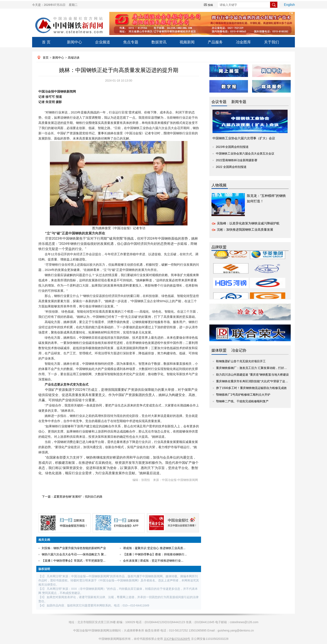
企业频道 (103, 42)
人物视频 (219, 185)
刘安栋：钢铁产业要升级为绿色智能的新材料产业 (74, 548)
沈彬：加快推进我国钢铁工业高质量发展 (245, 230)
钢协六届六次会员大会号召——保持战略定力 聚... (74, 554)
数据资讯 (159, 42)
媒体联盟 (219, 350)
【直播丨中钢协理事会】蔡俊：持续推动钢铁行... (155, 554)
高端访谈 (74, 58)
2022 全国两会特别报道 (231, 167)
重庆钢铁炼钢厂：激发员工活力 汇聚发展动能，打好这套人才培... (259, 368)
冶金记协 (239, 350)
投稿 (210, 5)
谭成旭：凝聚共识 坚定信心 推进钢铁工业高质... (154, 548)
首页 (46, 58)
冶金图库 (243, 42)
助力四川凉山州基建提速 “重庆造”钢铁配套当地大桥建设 (252, 375)
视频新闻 (187, 42)
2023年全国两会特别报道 (232, 147)
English (289, 5)
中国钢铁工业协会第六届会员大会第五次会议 (245, 153)
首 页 (46, 42)
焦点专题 (131, 42)
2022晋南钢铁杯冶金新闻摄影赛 (237, 160)
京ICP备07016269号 (177, 639)
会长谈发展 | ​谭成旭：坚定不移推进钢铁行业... (153, 561)
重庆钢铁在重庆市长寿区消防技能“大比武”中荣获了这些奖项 (255, 381)
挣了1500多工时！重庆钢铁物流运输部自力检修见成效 (251, 388)
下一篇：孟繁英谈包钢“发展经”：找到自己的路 (72, 497)
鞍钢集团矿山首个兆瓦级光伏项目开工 (241, 361)
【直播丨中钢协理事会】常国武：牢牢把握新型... (74, 561)
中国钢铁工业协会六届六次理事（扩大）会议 (244, 138)
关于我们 (272, 42)
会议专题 (219, 102)
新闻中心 (74, 42)
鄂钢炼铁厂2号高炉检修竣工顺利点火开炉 (243, 395)
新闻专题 (239, 102)
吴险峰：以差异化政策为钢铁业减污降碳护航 (248, 223)
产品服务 (215, 42)
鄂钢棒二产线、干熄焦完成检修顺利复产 (242, 401)
